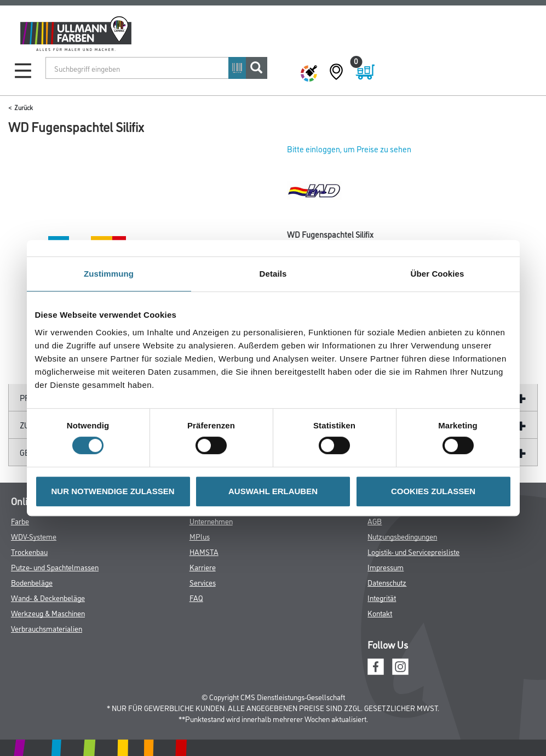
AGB (375, 521)
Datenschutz (387, 582)
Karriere (203, 567)
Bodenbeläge (32, 582)
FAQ (196, 597)
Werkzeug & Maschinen (48, 613)
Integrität (382, 597)
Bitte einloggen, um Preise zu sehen (349, 149)
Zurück (24, 107)
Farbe (20, 521)
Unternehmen (211, 521)
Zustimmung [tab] (109, 274)
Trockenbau (29, 551)
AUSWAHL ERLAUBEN (273, 491)
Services (203, 582)
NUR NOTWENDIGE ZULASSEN (113, 491)
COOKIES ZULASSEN (433, 491)
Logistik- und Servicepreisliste (413, 551)
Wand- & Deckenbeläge (48, 597)
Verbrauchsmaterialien (47, 628)
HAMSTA (204, 551)
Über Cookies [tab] (438, 274)
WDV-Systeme (34, 536)
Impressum (386, 567)
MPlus (200, 536)
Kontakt (380, 613)
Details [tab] (273, 274)
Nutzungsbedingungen (402, 536)
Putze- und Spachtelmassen (55, 567)
